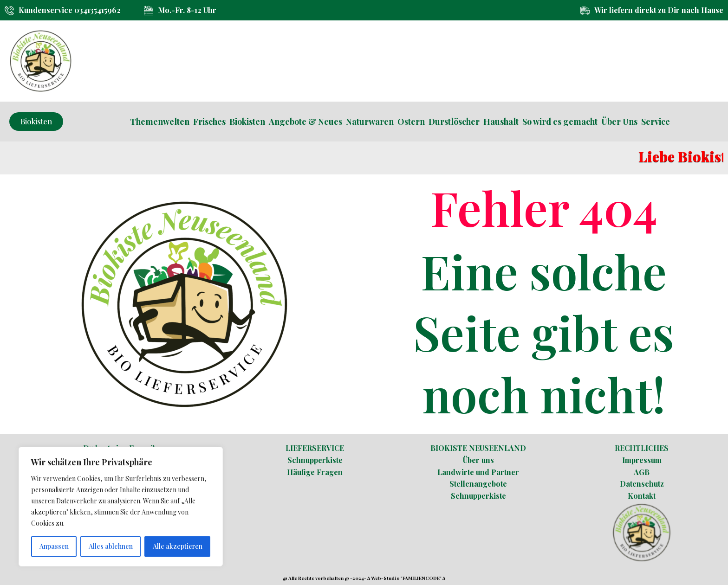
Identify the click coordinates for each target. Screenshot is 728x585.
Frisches (209, 122)
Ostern (411, 122)
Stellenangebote (478, 484)
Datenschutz (642, 484)
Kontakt (642, 496)
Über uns (478, 460)
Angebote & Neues (305, 122)
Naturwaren (370, 122)
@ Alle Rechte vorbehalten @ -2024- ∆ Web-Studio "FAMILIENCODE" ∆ (364, 578)
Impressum (642, 460)
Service (656, 122)
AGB (642, 472)
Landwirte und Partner (478, 472)
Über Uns (619, 122)
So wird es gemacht (560, 122)
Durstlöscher (454, 122)
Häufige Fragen (315, 472)
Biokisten (247, 122)
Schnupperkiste (315, 460)
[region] (121, 507)
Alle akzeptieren (178, 546)
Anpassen (54, 546)
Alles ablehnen (111, 546)
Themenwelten (160, 122)
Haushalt (501, 122)
